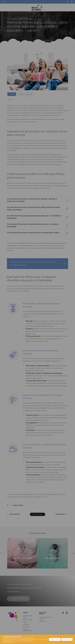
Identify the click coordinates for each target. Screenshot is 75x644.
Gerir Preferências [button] (44, 639)
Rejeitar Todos (55, 639)
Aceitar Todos (67, 639)
